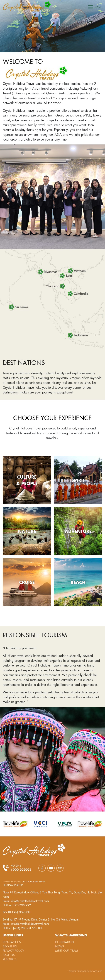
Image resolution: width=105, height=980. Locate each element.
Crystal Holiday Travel (34, 882)
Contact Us (12, 942)
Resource (10, 959)
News (60, 946)
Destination (65, 942)
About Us (10, 946)
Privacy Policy (13, 951)
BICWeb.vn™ (96, 971)
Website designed (78, 971)
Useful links (13, 935)
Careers (9, 955)
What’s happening (71, 935)
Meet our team (67, 951)
